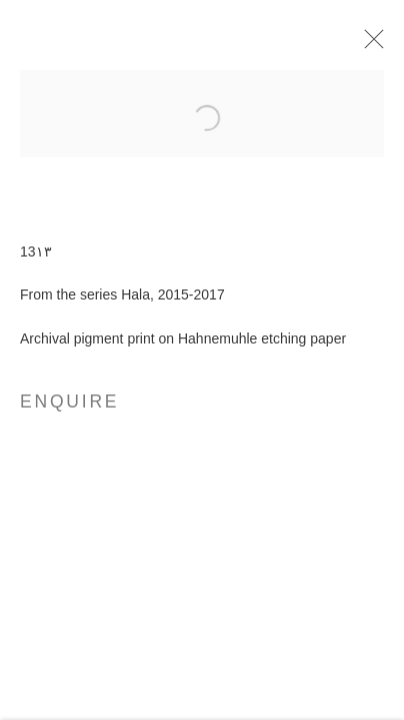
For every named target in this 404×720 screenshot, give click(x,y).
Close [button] (370, 45)
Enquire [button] (69, 405)
